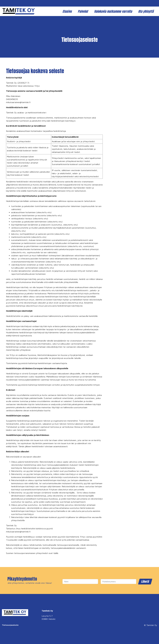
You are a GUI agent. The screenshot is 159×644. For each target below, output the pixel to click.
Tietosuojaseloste (10, 625)
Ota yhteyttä (146, 11)
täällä (56, 553)
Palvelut (83, 11)
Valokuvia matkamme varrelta (113, 11)
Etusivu (67, 11)
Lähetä (145, 582)
